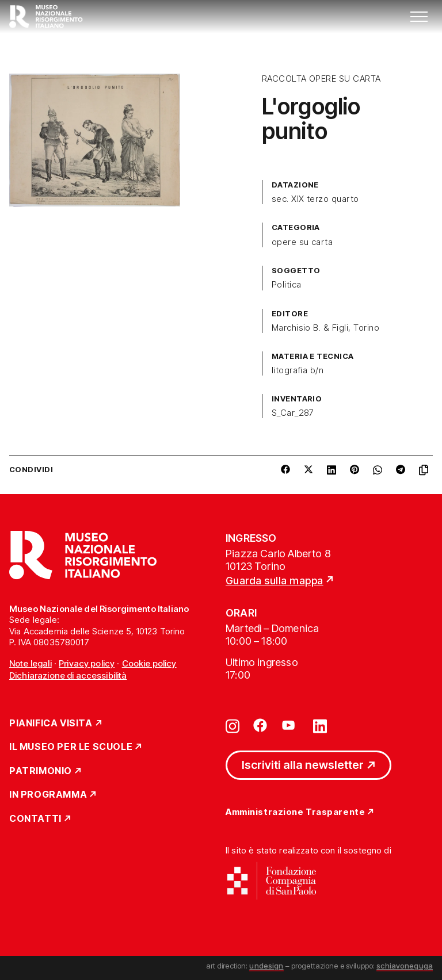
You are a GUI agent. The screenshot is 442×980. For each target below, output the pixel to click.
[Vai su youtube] (290, 725)
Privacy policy (87, 663)
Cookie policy (149, 663)
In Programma (48, 795)
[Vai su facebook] (260, 725)
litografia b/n (298, 370)
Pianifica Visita (51, 723)
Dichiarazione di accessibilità (68, 675)
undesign (266, 966)
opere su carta (302, 242)
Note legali (31, 663)
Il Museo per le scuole (71, 747)
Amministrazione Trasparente (295, 812)
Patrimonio (41, 771)
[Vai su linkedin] (320, 725)
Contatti (35, 819)
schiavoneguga (405, 966)
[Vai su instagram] (233, 725)
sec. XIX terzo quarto (315, 199)
